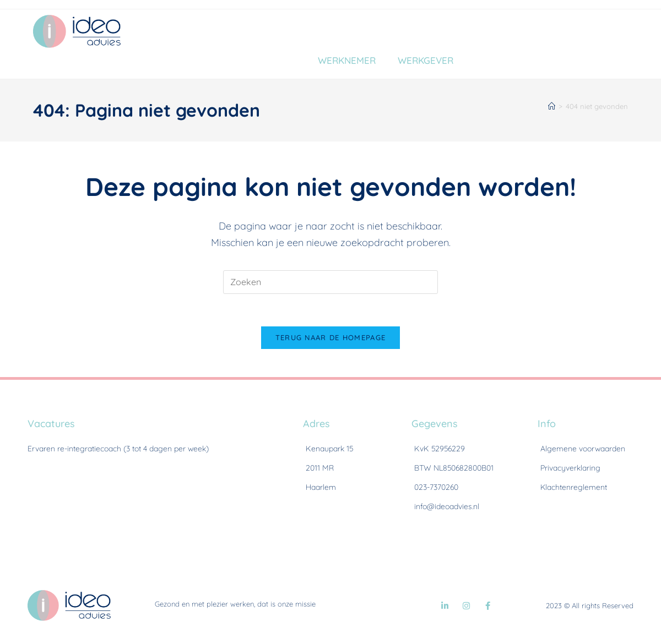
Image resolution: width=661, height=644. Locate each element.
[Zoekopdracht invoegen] (330, 282)
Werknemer (347, 60)
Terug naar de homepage (331, 339)
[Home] (552, 106)
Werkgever (426, 60)
